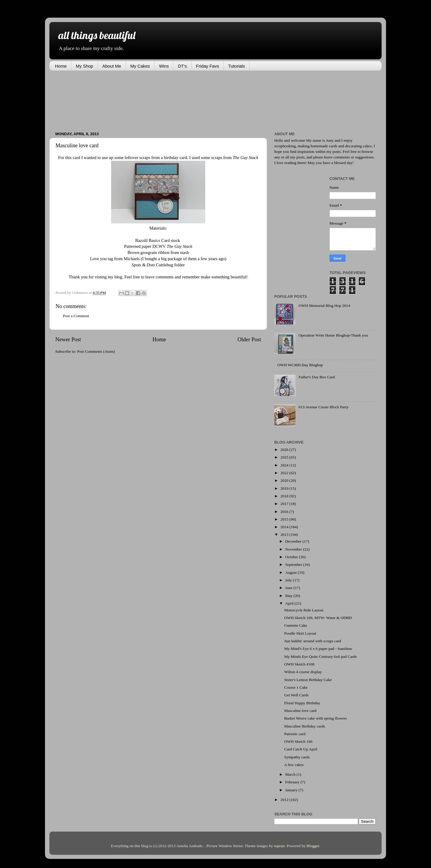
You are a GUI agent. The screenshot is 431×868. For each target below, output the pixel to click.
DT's (182, 66)
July (289, 580)
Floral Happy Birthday (302, 703)
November (294, 549)
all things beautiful (97, 35)
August (291, 572)
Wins (164, 66)
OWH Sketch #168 (299, 664)
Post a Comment (76, 316)
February (293, 782)
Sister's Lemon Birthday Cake (308, 680)
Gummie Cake (296, 625)
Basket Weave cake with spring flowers (316, 718)
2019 (285, 488)
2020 (285, 480)
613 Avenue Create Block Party (323, 407)
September (294, 565)
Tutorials (237, 66)
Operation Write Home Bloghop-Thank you (333, 335)
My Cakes (140, 66)
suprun (279, 846)
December (294, 541)
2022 (285, 473)
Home (61, 66)
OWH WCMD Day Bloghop (300, 365)
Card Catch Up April (301, 749)
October (292, 557)
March (291, 774)
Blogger (313, 846)
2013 (285, 535)
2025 (285, 457)
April (290, 603)
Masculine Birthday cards (305, 726)
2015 (285, 519)
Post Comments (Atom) (96, 351)
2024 (285, 465)
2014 (285, 527)
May (289, 596)
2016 (285, 512)
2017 (285, 504)
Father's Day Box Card (317, 377)
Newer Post (68, 339)
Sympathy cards (297, 757)
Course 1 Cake (296, 687)
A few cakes (294, 765)
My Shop (85, 66)
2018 (285, 496)
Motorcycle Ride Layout (304, 610)
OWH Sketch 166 (298, 741)
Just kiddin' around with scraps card (313, 641)
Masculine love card (300, 711)
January (292, 790)
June (289, 588)
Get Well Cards (296, 695)
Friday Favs (208, 66)
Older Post (249, 339)
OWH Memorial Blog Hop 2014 (324, 306)
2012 (285, 800)
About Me (112, 66)
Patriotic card (295, 734)
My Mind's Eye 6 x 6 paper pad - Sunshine (318, 649)
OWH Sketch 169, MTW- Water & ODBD (318, 618)
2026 (285, 450)
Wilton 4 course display (303, 672)
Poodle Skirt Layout (300, 633)
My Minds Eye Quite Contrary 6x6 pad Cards (321, 657)
